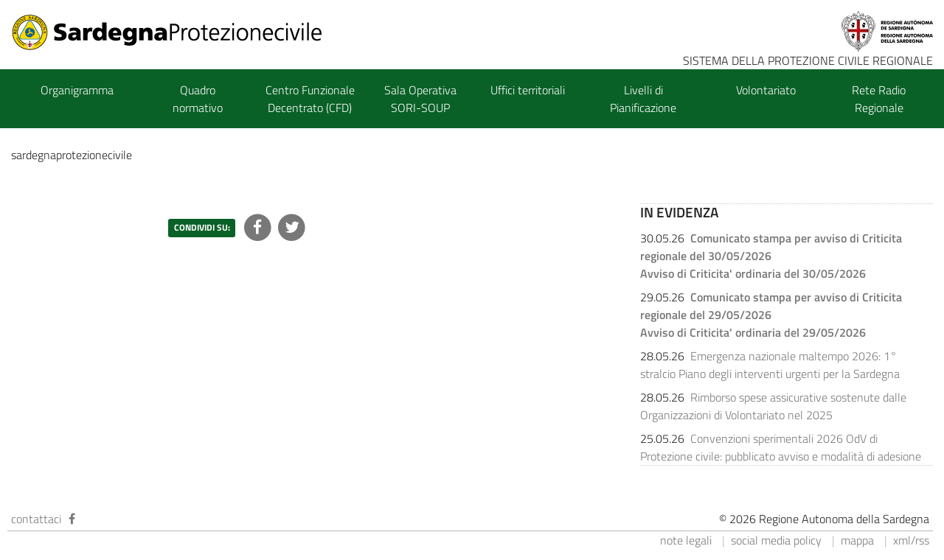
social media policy (776, 540)
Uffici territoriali (528, 90)
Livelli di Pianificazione (643, 99)
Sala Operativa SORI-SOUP (420, 99)
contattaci (36, 519)
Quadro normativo (198, 99)
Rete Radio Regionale (879, 99)
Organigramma (77, 90)
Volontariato (766, 90)
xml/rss (911, 540)
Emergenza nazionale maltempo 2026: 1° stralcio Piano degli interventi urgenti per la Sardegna (770, 365)
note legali (686, 540)
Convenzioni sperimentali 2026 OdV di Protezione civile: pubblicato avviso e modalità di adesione (781, 447)
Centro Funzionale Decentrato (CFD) (310, 99)
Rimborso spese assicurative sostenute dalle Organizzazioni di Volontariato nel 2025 (773, 406)
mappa (857, 540)
